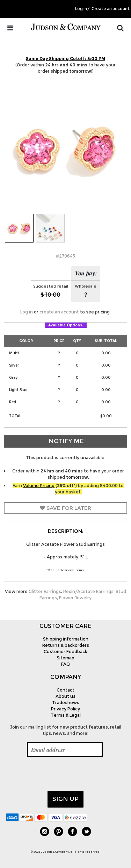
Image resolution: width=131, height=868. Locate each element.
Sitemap (65, 658)
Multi (14, 353)
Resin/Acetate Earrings (88, 591)
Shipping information (66, 639)
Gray (13, 378)
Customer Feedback (65, 652)
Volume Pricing (39, 486)
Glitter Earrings (45, 591)
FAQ (65, 664)
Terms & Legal (66, 715)
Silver (14, 365)
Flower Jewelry (75, 598)
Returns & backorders (66, 645)
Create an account (111, 9)
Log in (81, 9)
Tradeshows (66, 703)
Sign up (65, 799)
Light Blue (18, 390)
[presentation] (59, 774)
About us (65, 696)
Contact (65, 690)
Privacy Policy (65, 709)
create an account (59, 312)
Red (13, 402)
